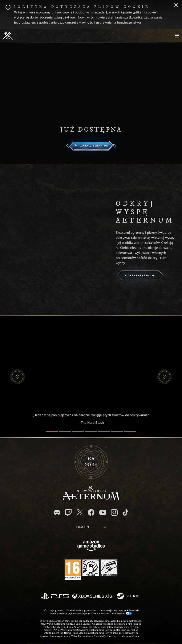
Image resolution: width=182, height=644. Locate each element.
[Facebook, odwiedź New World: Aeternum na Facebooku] (91, 512)
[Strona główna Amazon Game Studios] (91, 546)
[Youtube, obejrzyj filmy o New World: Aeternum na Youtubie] (103, 512)
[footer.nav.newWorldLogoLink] (91, 499)
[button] (17, 377)
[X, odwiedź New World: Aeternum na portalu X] (80, 512)
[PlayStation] (55, 596)
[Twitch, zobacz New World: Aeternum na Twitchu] (68, 512)
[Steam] (128, 596)
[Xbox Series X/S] (92, 596)
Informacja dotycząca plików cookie (120, 610)
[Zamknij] (176, 5)
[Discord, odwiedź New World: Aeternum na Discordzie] (57, 512)
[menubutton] (177, 36)
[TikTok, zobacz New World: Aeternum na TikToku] (125, 512)
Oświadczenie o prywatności (82, 610)
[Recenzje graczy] (117, 431)
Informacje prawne (53, 610)
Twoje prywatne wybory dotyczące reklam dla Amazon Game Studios (91, 613)
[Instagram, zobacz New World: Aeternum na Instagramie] (114, 512)
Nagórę (91, 462)
